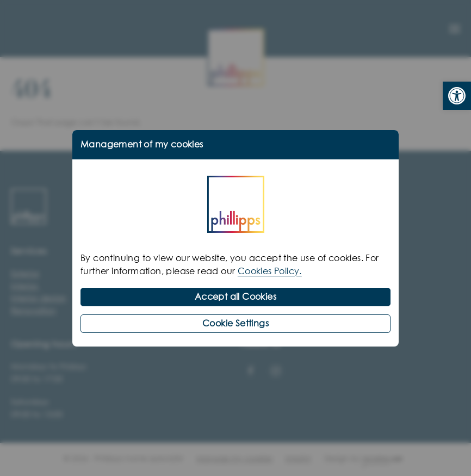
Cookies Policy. (270, 271)
